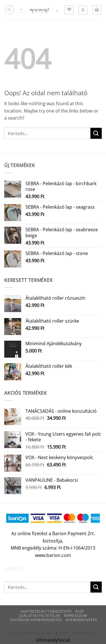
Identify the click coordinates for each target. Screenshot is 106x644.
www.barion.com (53, 555)
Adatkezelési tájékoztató (46, 611)
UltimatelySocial (53, 640)
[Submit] (96, 133)
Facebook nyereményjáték (36, 620)
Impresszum (75, 616)
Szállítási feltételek (39, 616)
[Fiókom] (83, 10)
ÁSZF (79, 611)
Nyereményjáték (81, 620)
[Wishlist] (69, 10)
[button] (9, 10)
